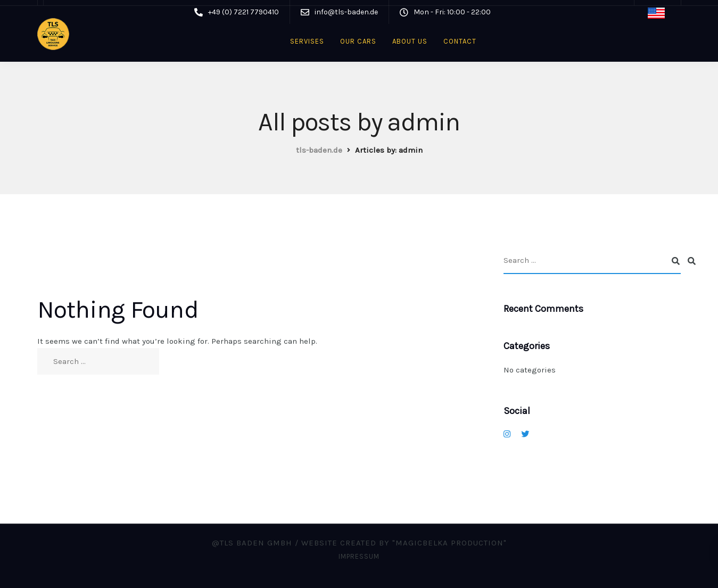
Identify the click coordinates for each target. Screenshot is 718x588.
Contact (460, 41)
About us (410, 41)
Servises (307, 41)
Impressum (359, 556)
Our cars (358, 41)
